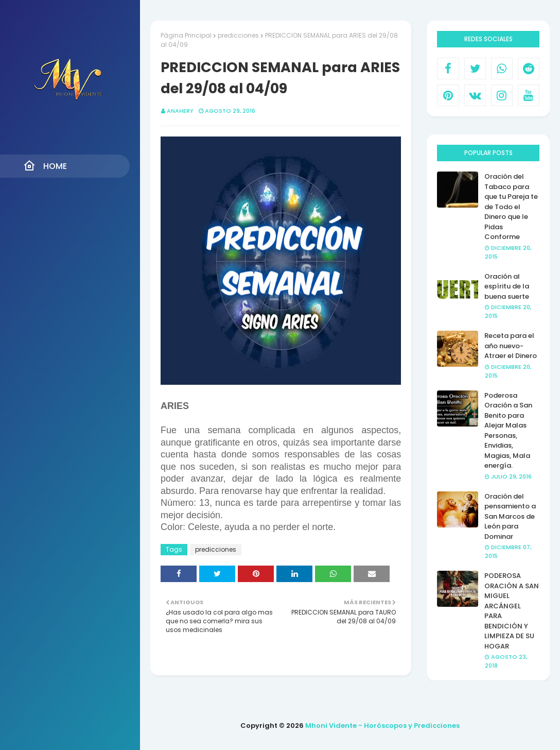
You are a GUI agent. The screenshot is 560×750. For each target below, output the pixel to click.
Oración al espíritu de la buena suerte (507, 286)
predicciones (238, 35)
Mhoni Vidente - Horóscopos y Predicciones (382, 726)
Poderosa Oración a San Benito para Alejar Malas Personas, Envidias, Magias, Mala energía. (508, 431)
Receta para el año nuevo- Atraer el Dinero (511, 346)
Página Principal (186, 35)
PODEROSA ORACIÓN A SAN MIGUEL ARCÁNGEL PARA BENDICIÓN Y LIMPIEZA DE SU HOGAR (512, 611)
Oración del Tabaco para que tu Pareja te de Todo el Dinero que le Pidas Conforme (511, 207)
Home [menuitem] (45, 166)
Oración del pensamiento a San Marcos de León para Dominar (510, 516)
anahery (180, 111)
